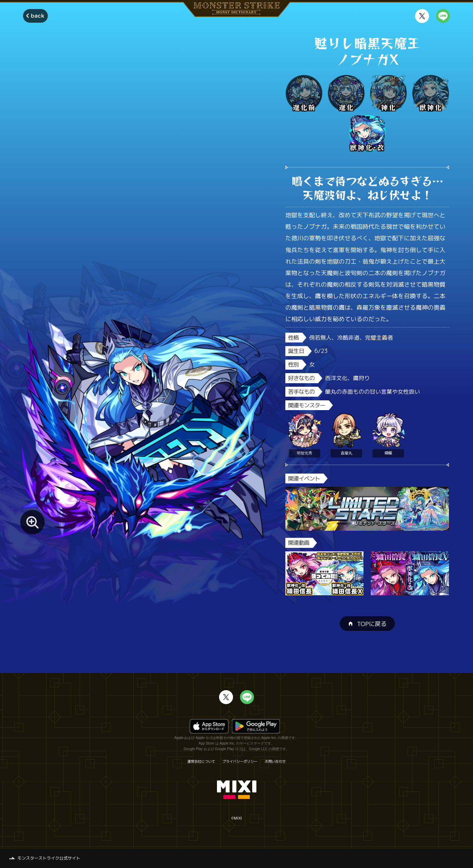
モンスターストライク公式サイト (49, 858)
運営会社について (201, 761)
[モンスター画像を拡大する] (32, 522)
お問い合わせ (275, 761)
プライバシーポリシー (240, 761)
